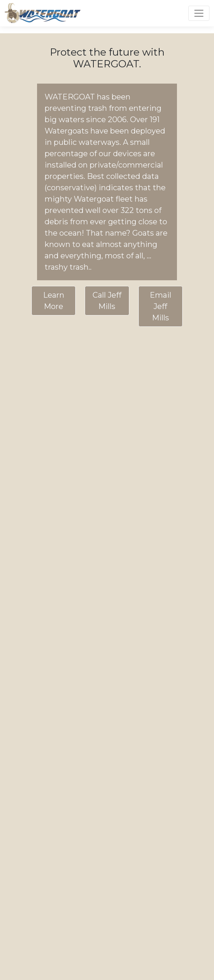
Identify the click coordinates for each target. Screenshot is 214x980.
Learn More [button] (54, 301)
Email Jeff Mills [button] (160, 306)
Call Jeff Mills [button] (107, 301)
